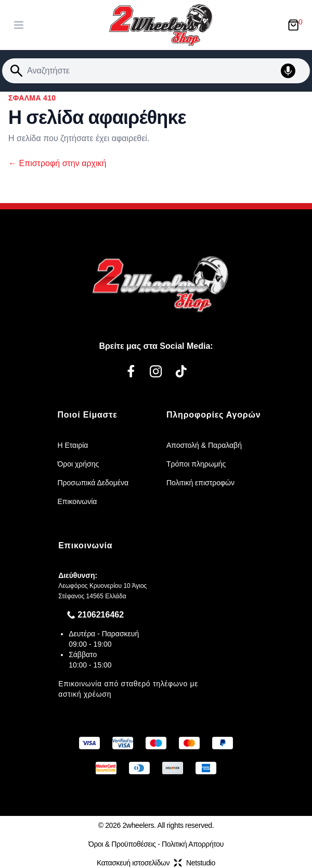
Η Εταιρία (73, 445)
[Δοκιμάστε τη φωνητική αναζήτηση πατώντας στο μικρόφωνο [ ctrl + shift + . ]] (293, 71)
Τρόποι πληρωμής (196, 464)
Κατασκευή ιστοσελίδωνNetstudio (156, 863)
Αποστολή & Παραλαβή (204, 445)
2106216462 (101, 615)
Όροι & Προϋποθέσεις (122, 844)
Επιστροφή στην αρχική (57, 163)
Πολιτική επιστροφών (200, 483)
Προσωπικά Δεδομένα (93, 483)
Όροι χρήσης (78, 464)
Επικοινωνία (77, 501)
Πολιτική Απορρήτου (193, 844)
